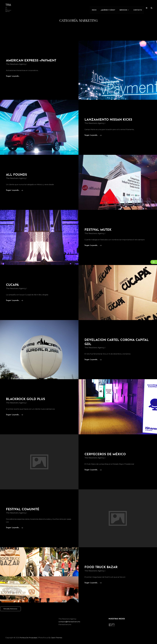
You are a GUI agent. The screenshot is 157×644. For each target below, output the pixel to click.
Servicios (125, 8)
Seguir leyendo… (93, 136)
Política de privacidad (29, 638)
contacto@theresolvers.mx (69, 622)
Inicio (95, 8)
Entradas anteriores (10, 610)
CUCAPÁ (13, 286)
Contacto (138, 8)
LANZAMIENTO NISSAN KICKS (109, 121)
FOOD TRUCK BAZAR (101, 568)
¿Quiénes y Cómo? (109, 8)
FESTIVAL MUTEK (98, 231)
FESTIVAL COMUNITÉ (23, 510)
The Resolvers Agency (16, 64)
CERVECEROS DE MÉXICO (106, 455)
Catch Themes (57, 638)
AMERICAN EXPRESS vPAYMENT (32, 61)
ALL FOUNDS (17, 176)
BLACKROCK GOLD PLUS (26, 400)
